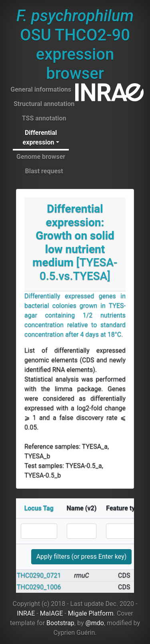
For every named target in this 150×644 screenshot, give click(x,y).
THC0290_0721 (39, 575)
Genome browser (41, 157)
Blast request (44, 171)
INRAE (26, 613)
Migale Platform (91, 613)
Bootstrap (60, 623)
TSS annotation (44, 118)
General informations (41, 89)
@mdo (95, 623)
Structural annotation (44, 104)
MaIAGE (52, 613)
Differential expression (40, 137)
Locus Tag (39, 508)
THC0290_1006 (39, 587)
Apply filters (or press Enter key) (82, 557)
